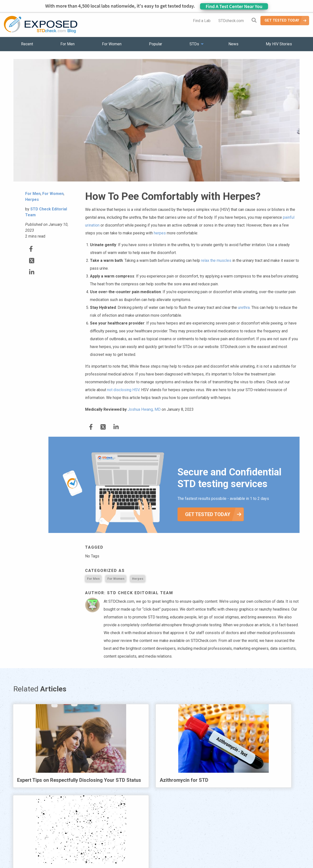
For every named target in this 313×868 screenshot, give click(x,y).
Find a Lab (202, 21)
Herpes (138, 579)
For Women (116, 579)
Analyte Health (255, 865)
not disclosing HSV (123, 390)
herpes (160, 233)
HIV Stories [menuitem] (144, 836)
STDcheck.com (231, 21)
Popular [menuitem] (156, 44)
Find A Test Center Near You (234, 6)
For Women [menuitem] (112, 44)
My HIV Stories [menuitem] (279, 44)
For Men (93, 579)
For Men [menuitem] (67, 44)
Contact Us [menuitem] (171, 836)
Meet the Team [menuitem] (223, 836)
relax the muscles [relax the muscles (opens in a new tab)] (216, 260)
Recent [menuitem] (27, 44)
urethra (244, 307)
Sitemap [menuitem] (195, 836)
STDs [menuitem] (194, 44)
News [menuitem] (233, 44)
